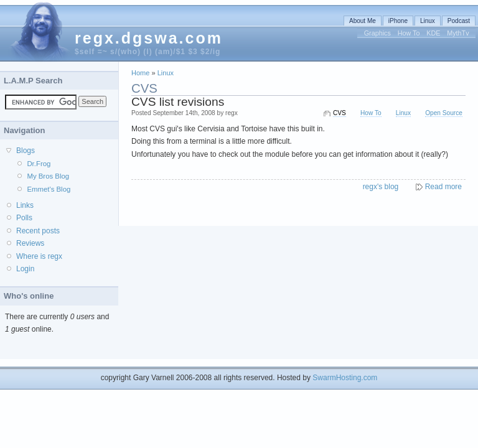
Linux (428, 21)
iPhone (398, 21)
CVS (340, 113)
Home (140, 73)
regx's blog (381, 187)
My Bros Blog (48, 176)
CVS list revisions (178, 102)
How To (409, 33)
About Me (363, 21)
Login (25, 269)
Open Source (444, 113)
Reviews (30, 243)
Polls (24, 218)
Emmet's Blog (49, 189)
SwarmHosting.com (345, 378)
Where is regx (39, 256)
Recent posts (38, 231)
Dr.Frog (39, 164)
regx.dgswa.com (149, 38)
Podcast (459, 21)
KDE (433, 33)
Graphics (377, 33)
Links (25, 205)
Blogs (26, 151)
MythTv (458, 33)
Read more (443, 187)
